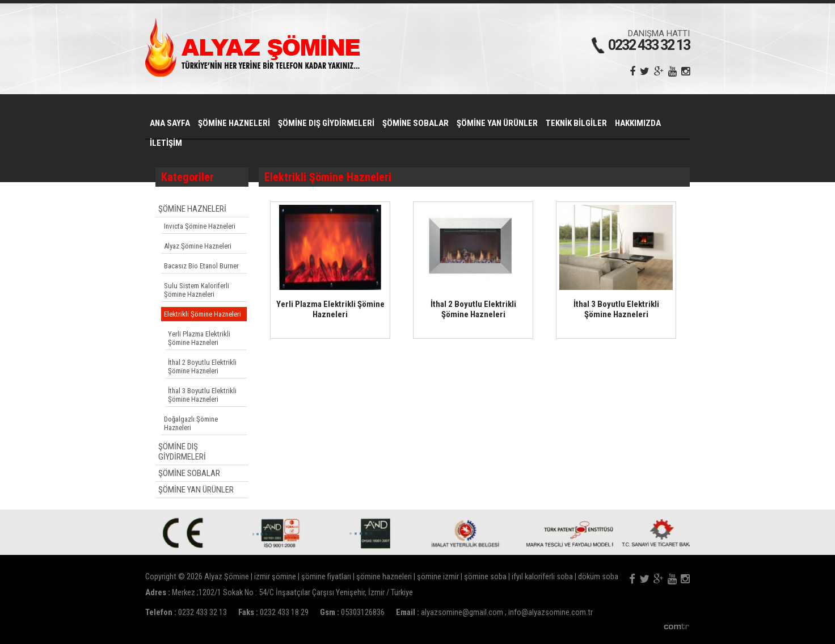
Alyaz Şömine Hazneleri (198, 246)
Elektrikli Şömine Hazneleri (203, 314)
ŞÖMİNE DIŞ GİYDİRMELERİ (326, 123)
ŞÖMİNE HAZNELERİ (234, 123)
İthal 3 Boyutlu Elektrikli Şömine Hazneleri (202, 395)
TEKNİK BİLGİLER (576, 123)
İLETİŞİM (166, 143)
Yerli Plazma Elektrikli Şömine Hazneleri (199, 338)
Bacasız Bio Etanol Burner (201, 266)
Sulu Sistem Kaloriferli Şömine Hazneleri (197, 290)
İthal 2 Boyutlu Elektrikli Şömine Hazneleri (202, 367)
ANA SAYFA (170, 123)
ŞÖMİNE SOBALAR (416, 123)
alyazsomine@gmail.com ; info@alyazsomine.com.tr (507, 613)
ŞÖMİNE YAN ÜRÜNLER (497, 123)
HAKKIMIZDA (638, 123)
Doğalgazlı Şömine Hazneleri (191, 423)
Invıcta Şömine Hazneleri (200, 226)
